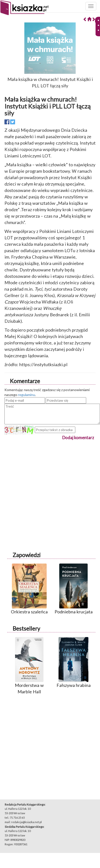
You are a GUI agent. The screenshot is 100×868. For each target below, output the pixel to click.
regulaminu (27, 395)
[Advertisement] (46, 487)
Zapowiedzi (27, 555)
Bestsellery (26, 629)
